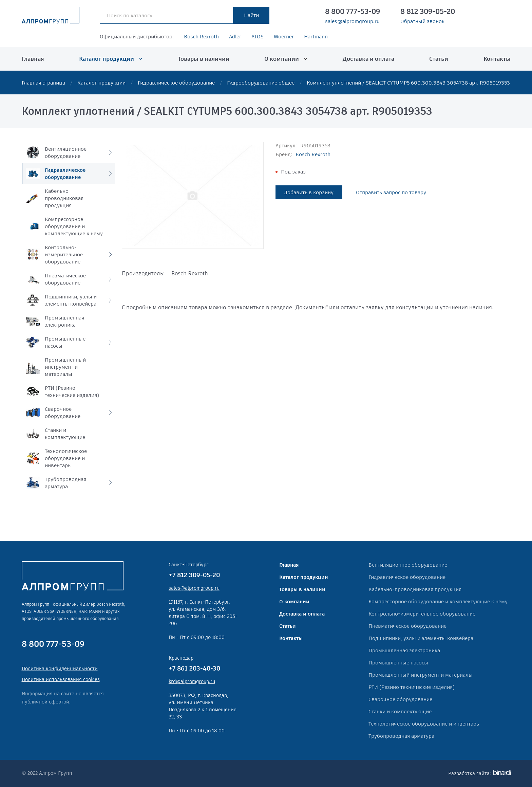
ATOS (258, 36)
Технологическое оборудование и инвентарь (424, 724)
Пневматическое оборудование (407, 626)
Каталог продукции (107, 59)
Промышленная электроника (404, 650)
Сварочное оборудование (400, 699)
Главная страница (43, 83)
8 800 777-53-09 (353, 12)
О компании (282, 59)
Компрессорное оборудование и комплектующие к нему (438, 601)
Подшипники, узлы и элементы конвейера (421, 638)
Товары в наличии (204, 59)
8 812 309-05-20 (428, 12)
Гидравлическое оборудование (176, 83)
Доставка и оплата (368, 59)
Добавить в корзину (309, 192)
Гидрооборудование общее (261, 83)
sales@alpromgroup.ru (352, 21)
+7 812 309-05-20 (194, 575)
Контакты (497, 59)
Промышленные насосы (398, 663)
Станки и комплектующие (400, 711)
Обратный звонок (422, 21)
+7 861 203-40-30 (194, 668)
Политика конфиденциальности (60, 669)
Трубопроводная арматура (401, 736)
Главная (33, 59)
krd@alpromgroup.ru (192, 681)
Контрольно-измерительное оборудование (422, 614)
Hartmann (316, 36)
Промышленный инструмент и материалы (421, 675)
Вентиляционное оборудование (408, 565)
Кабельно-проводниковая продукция (415, 589)
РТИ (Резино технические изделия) (412, 687)
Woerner (284, 36)
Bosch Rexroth (201, 36)
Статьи (439, 59)
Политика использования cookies (61, 679)
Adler (235, 36)
